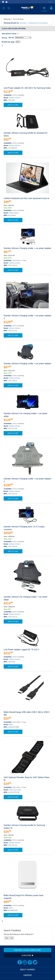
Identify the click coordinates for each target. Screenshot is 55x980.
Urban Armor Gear (15, 790)
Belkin (11, 725)
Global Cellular (14, 213)
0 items (44, 9)
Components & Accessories (38, 23)
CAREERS (28, 975)
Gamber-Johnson (15, 98)
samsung (23, 23)
